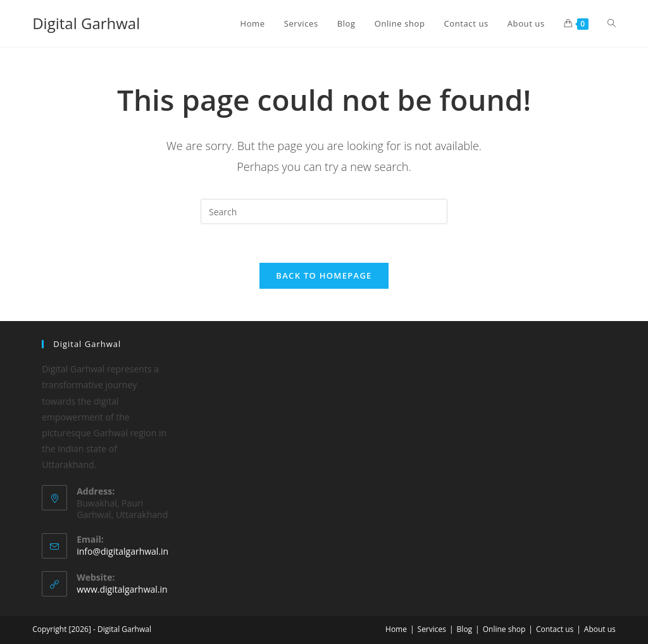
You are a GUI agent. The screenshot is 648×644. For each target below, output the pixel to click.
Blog (465, 629)
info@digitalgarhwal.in (122, 551)
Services (432, 629)
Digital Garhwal (86, 23)
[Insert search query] (324, 212)
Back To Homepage (324, 275)
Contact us (555, 629)
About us (600, 629)
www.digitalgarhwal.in (122, 589)
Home (396, 629)
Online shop (504, 629)
